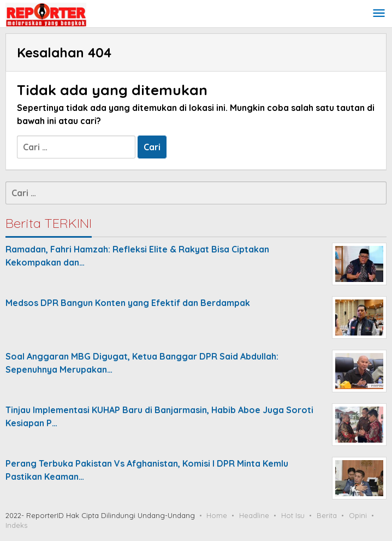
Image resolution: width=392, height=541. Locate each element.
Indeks (16, 525)
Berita (327, 515)
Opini (358, 515)
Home (217, 515)
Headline (254, 515)
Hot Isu (293, 515)
